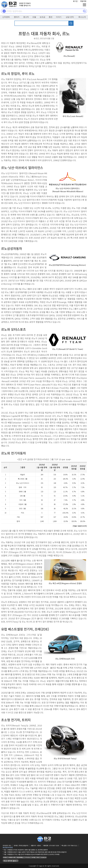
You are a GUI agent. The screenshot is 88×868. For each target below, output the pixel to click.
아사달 (5, 857)
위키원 (33, 857)
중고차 (26, 17)
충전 (51, 17)
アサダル (27, 857)
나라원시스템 (12, 857)
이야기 (59, 17)
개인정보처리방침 (8, 847)
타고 (38, 857)
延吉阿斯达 (20, 857)
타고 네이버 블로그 (11, 861)
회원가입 (83, 1)
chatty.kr (44, 857)
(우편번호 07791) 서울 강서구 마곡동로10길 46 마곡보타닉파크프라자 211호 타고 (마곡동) (33, 854)
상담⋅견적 (70, 17)
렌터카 (17, 17)
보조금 (42, 17)
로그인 (75, 1)
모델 (34, 17)
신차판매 (6, 17)
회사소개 (82, 17)
